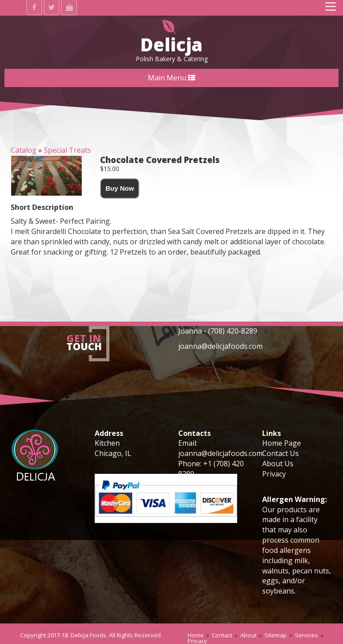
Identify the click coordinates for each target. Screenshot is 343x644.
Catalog (24, 150)
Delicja (171, 44)
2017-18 (58, 635)
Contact (222, 635)
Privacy (274, 474)
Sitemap (276, 635)
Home (196, 635)
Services (306, 635)
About (248, 635)
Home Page (282, 443)
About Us (278, 464)
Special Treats (67, 150)
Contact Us (280, 453)
